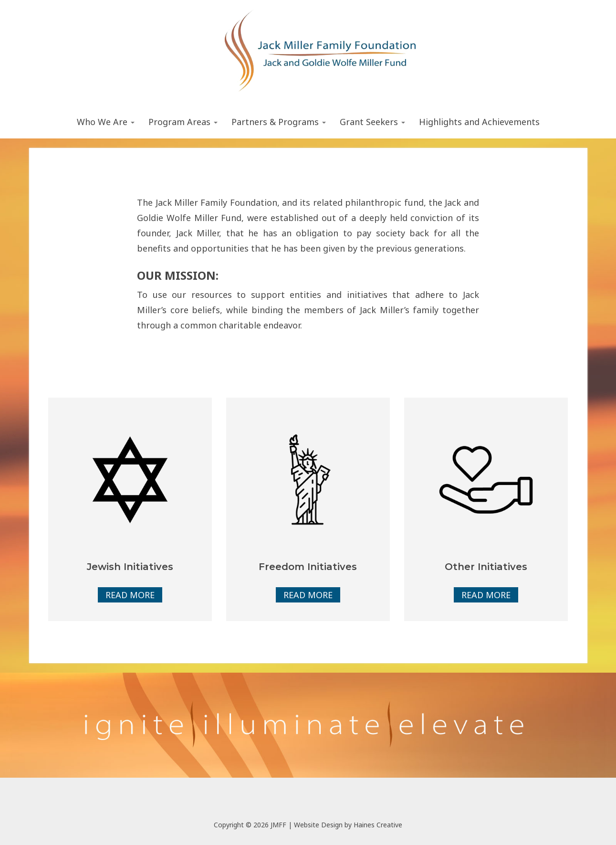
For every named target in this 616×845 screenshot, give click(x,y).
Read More (130, 595)
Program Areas (183, 122)
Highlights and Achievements (479, 122)
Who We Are (106, 122)
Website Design (318, 825)
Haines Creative (378, 825)
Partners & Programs (279, 122)
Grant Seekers (372, 122)
